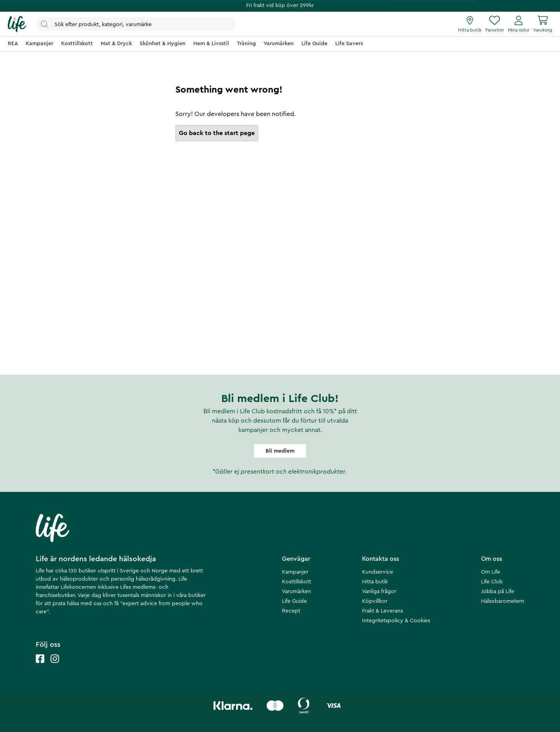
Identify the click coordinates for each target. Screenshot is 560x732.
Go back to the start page (217, 133)
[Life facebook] (40, 666)
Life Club (492, 582)
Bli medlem (280, 451)
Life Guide (294, 601)
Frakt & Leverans (382, 611)
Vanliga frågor (379, 592)
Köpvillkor (375, 601)
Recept (291, 611)
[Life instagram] (55, 666)
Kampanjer (295, 572)
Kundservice (378, 572)
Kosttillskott (297, 582)
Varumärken (297, 592)
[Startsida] (17, 24)
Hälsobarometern (503, 601)
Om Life (491, 572)
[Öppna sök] (136, 24)
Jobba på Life (498, 592)
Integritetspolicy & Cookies (396, 621)
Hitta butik (375, 582)
